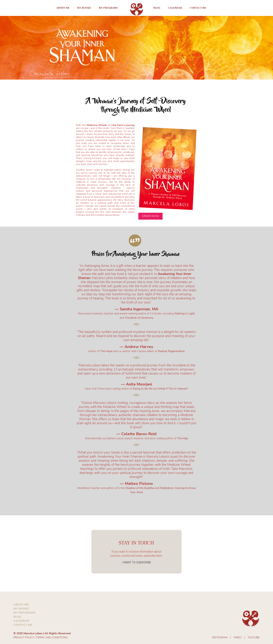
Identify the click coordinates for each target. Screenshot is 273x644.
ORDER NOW (150, 216)
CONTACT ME (23, 625)
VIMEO (238, 637)
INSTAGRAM (220, 637)
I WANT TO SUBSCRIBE (136, 562)
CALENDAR (21, 621)
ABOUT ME (21, 605)
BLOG (17, 617)
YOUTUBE (254, 637)
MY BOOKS (21, 609)
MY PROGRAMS (25, 613)
